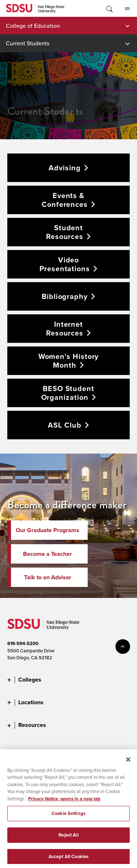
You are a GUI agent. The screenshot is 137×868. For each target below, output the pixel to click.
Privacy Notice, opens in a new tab (64, 802)
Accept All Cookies (68, 859)
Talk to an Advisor (48, 577)
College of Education (33, 26)
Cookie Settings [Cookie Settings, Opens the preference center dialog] (68, 816)
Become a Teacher (47, 554)
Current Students (28, 43)
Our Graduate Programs (47, 530)
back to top (123, 647)
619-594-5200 (23, 643)
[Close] (128, 762)
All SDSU (127, 9)
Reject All (68, 838)
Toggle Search (109, 8)
